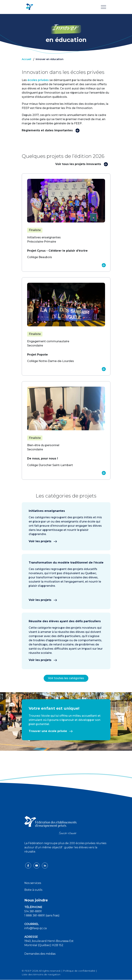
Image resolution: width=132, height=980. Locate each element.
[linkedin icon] (45, 865)
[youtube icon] (37, 865)
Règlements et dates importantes (51, 130)
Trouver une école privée (51, 731)
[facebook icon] (29, 865)
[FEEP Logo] (30, 7)
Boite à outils (33, 890)
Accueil (26, 59)
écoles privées (38, 80)
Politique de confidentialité (79, 971)
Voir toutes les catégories (66, 678)
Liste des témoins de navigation (41, 974)
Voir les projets (43, 541)
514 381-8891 (33, 911)
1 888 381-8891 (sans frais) (42, 915)
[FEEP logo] (50, 825)
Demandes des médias (40, 954)
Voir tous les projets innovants (82, 164)
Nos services (33, 883)
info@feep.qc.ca (35, 928)
